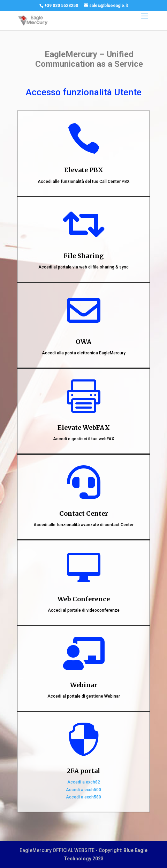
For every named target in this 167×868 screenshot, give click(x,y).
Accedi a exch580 (83, 797)
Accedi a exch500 (83, 790)
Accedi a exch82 (84, 782)
